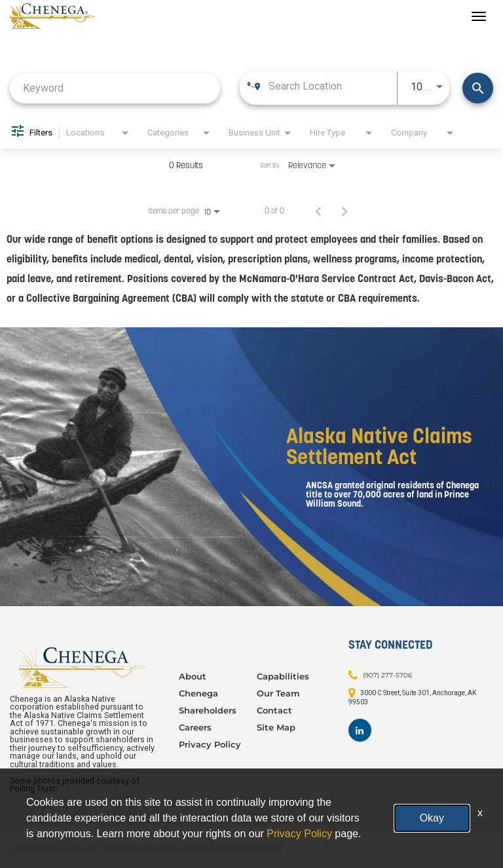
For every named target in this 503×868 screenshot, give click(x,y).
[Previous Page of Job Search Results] (318, 211)
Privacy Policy (210, 744)
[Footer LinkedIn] (360, 730)
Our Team (278, 693)
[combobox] (115, 88)
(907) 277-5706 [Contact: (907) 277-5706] (387, 675)
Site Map (276, 727)
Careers (195, 727)
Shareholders (208, 710)
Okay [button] (432, 818)
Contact (274, 710)
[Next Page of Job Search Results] (345, 211)
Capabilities (283, 676)
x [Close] (480, 813)
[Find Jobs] (478, 88)
